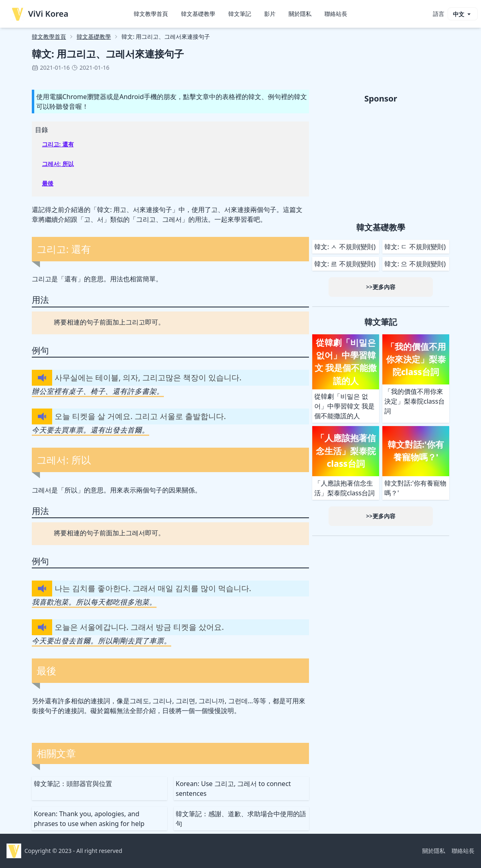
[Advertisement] (381, 161)
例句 (40, 350)
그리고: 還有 (58, 144)
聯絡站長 (336, 14)
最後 (48, 183)
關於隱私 (300, 14)
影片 (270, 14)
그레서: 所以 (58, 164)
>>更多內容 (381, 287)
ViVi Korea (39, 14)
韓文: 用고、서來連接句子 (135, 210)
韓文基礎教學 (198, 14)
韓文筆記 (240, 14)
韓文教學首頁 (151, 14)
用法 (40, 300)
